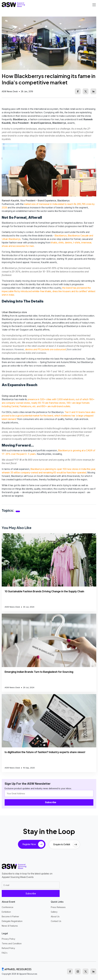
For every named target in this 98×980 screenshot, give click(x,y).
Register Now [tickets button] (33, 844)
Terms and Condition (12, 943)
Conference (8, 907)
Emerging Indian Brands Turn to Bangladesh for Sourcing (39, 672)
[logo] (13, 5)
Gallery (54, 912)
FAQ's (5, 953)
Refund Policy (8, 948)
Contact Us (56, 921)
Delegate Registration (12, 921)
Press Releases (58, 907)
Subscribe (51, 802)
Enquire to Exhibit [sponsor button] (66, 844)
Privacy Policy (8, 939)
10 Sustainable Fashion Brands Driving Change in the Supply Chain (44, 591)
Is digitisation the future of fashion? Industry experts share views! (45, 752)
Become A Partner (10, 916)
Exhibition (6, 912)
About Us (55, 916)
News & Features (10, 926)
